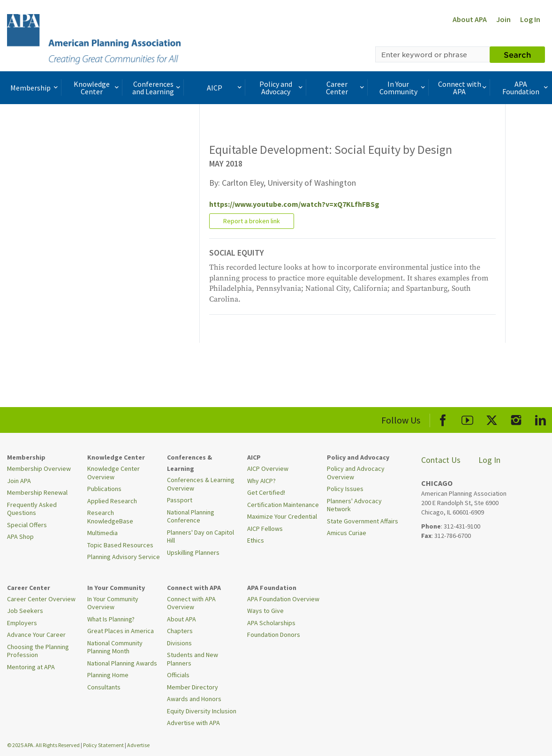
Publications (104, 489)
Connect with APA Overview (191, 603)
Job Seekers (25, 611)
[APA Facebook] (443, 419)
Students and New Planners (193, 659)
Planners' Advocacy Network (354, 505)
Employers (22, 623)
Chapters (180, 631)
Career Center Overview (41, 599)
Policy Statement (103, 745)
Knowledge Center (97, 88)
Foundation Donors (274, 635)
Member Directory (193, 687)
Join (503, 19)
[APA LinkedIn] (541, 419)
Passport (180, 500)
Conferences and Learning (157, 88)
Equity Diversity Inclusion (202, 711)
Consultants (104, 687)
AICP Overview (268, 469)
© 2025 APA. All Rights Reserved (44, 745)
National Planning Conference (191, 516)
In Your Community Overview (113, 603)
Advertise (138, 745)
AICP (225, 88)
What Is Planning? (111, 619)
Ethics (256, 540)
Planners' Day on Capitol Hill (200, 537)
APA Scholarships (271, 623)
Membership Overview (39, 469)
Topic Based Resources (120, 545)
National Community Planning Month (115, 647)
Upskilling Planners (193, 552)
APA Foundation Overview (283, 599)
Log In (530, 19)
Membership (35, 88)
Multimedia (102, 533)
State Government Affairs (363, 521)
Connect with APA (463, 88)
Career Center (346, 88)
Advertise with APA (193, 723)
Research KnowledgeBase (110, 517)
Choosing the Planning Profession (38, 651)
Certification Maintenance (283, 505)
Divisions (179, 643)
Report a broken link (252, 221)
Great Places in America (121, 631)
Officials (178, 675)
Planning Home (108, 675)
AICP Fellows (265, 529)
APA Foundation (526, 88)
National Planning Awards (122, 663)
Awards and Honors (194, 699)
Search (517, 54)
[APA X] (492, 419)
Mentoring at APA (31, 667)
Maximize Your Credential (282, 516)
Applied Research (112, 501)
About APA (470, 19)
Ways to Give (265, 611)
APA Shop (20, 537)
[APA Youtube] (467, 419)
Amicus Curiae (347, 533)
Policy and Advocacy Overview (356, 473)
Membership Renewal (37, 492)
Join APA (19, 481)
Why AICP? (261, 481)
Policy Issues (345, 489)
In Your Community (403, 88)
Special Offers (27, 525)
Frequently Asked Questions (32, 509)
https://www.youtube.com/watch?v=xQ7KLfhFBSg (294, 204)
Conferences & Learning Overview (201, 484)
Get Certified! (266, 492)
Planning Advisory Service (124, 557)
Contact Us (441, 460)
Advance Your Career (36, 635)
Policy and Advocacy (282, 88)
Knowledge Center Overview (113, 473)
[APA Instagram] (516, 419)
